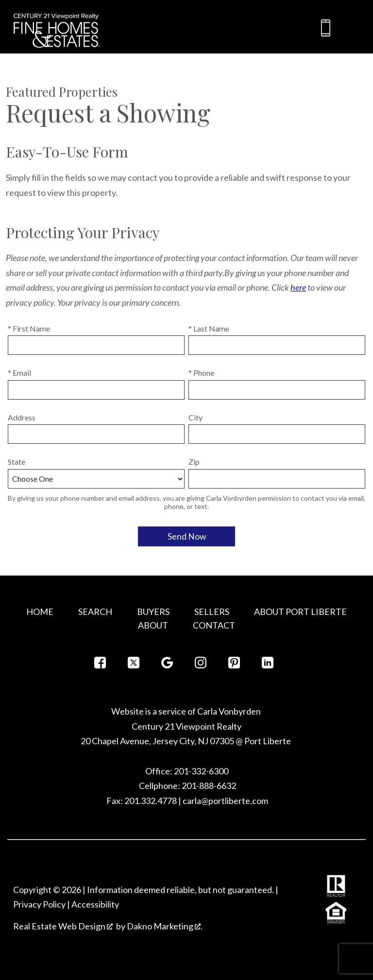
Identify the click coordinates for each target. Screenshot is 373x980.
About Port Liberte (300, 612)
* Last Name (209, 328)
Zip (194, 462)
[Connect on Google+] (167, 665)
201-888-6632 (209, 786)
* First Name (29, 328)
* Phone (201, 373)
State (17, 462)
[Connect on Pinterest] (234, 665)
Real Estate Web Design (63, 926)
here (298, 287)
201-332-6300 (200, 771)
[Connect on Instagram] (201, 665)
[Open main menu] (352, 28)
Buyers (153, 612)
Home (40, 612)
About (153, 625)
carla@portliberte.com (225, 801)
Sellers (212, 612)
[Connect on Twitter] (134, 665)
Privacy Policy (39, 904)
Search (95, 612)
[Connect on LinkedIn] (268, 665)
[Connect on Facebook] (100, 665)
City (195, 417)
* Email (19, 373)
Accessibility (95, 904)
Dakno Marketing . (165, 926)
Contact (214, 625)
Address (22, 417)
